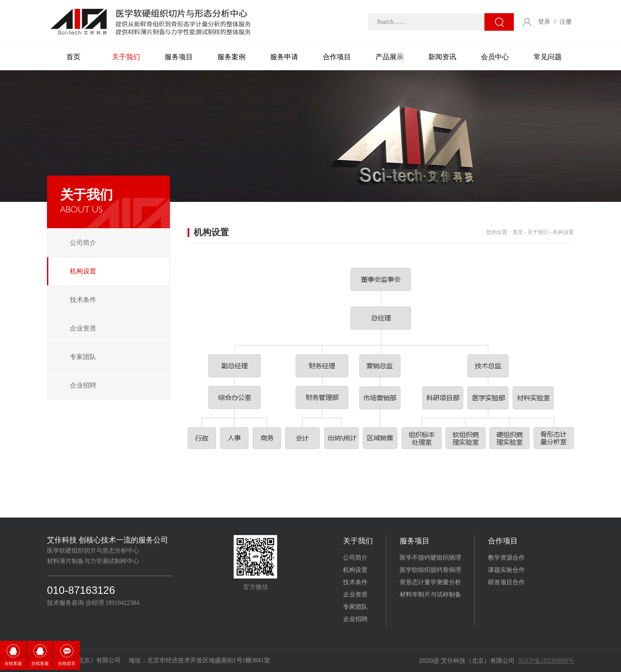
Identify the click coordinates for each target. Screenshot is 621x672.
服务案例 (231, 57)
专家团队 (83, 357)
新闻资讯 (442, 57)
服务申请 (284, 57)
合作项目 (337, 57)
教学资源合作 (506, 558)
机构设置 (83, 271)
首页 (73, 57)
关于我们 (126, 57)
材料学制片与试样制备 (430, 595)
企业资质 (83, 328)
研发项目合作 (506, 582)
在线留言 (67, 663)
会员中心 (495, 57)
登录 (544, 22)
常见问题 (548, 57)
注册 (566, 22)
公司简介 (83, 243)
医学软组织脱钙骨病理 (430, 570)
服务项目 (179, 57)
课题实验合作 (506, 570)
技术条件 (83, 300)
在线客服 (13, 663)
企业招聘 (83, 385)
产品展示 (390, 57)
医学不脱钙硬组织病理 (430, 558)
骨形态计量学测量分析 (430, 582)
